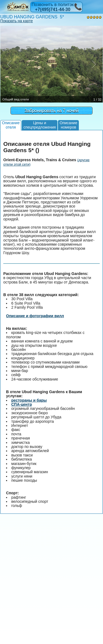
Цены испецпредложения (40, 125)
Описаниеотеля (11, 125)
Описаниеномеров (68, 125)
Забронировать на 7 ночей (51, 111)
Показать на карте (17, 21)
